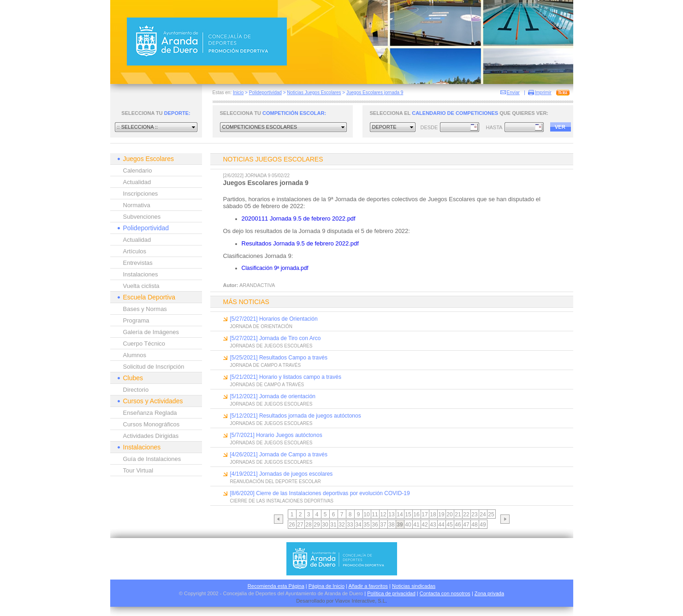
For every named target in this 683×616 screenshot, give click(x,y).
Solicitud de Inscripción (154, 367)
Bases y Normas (145, 309)
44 (441, 525)
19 (441, 514)
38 (391, 525)
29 (317, 525)
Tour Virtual (138, 470)
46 (458, 525)
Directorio (136, 390)
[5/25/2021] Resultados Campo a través (279, 358)
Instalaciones (141, 274)
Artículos (135, 251)
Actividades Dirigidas (151, 436)
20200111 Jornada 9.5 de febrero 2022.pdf (299, 218)
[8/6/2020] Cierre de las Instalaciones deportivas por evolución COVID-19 (320, 493)
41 (416, 525)
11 (375, 514)
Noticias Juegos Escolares (314, 93)
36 (375, 525)
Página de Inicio (327, 586)
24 (483, 514)
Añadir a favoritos (368, 586)
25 (491, 514)
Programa (136, 320)
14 (400, 514)
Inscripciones (141, 194)
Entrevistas (138, 263)
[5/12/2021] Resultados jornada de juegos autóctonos (296, 416)
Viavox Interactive (355, 601)
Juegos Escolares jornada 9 (375, 93)
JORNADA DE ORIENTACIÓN (261, 326)
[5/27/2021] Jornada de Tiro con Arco (276, 338)
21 (458, 514)
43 (433, 525)
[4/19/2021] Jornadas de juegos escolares (282, 474)
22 (466, 514)
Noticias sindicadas (414, 586)
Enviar (513, 93)
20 (449, 514)
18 (433, 514)
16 (416, 514)
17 (425, 514)
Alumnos (135, 355)
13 (391, 514)
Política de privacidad (391, 593)
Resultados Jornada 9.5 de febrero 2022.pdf (300, 243)
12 (383, 514)
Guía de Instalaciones (152, 459)
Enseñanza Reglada (150, 413)
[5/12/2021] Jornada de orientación (273, 396)
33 (350, 525)
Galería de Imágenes (151, 332)
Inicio (238, 93)
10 (366, 514)
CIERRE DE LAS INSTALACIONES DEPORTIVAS (282, 501)
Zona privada (489, 593)
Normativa (137, 205)
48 (474, 525)
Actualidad (137, 182)
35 (366, 525)
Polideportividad (265, 93)
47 (466, 525)
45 (449, 525)
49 (483, 525)
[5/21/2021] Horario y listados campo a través (286, 377)
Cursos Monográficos (151, 424)
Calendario (138, 170)
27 (300, 525)
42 (425, 525)
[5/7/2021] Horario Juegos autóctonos (276, 435)
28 (308, 525)
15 (408, 514)
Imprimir (543, 93)
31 (333, 525)
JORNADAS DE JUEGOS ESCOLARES (271, 346)
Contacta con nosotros (445, 593)
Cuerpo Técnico (144, 344)
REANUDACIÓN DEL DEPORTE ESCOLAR (276, 481)
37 (383, 525)
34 (358, 525)
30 (325, 525)
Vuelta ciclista (141, 286)
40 (408, 525)
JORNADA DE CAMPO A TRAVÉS (266, 365)
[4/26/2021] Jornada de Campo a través (279, 455)
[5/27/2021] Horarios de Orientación (274, 319)
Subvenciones (142, 217)
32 (341, 525)
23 (474, 514)
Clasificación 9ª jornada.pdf (275, 268)
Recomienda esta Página (276, 586)
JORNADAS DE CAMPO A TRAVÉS (267, 385)
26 (292, 525)
